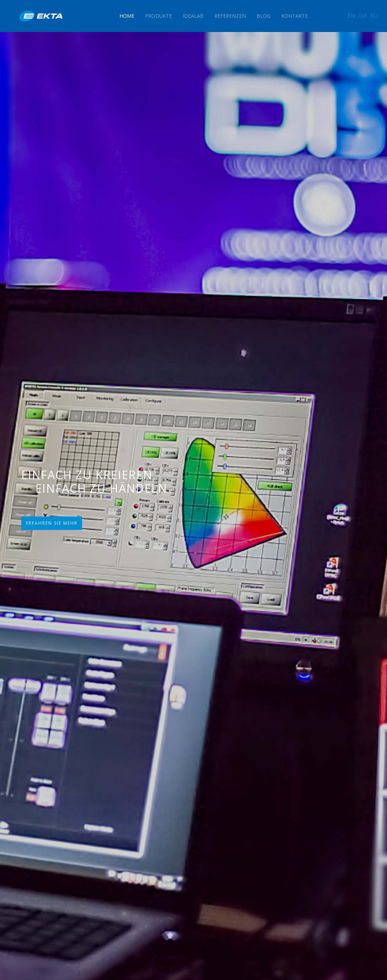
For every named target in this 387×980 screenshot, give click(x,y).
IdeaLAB (193, 16)
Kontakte (294, 16)
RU (374, 16)
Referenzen (230, 16)
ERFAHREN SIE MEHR (52, 523)
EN (351, 16)
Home (127, 16)
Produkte (158, 16)
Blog (264, 16)
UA (363, 16)
